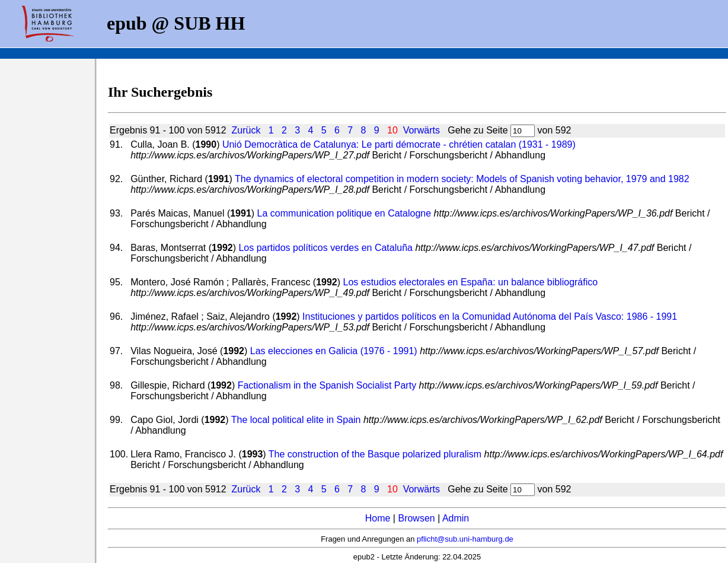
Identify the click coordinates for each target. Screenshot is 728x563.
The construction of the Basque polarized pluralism (375, 454)
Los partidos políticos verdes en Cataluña (325, 248)
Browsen (416, 518)
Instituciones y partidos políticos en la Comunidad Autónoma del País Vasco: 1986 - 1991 (490, 317)
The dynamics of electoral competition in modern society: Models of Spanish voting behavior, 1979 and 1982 (462, 179)
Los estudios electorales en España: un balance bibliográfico (471, 282)
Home (378, 518)
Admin (456, 518)
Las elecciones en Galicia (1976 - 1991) (334, 351)
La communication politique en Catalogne (344, 213)
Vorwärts (422, 130)
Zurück (246, 130)
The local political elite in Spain (296, 420)
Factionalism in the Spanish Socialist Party (327, 385)
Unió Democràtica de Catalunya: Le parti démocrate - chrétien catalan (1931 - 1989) (399, 144)
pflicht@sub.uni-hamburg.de (465, 539)
